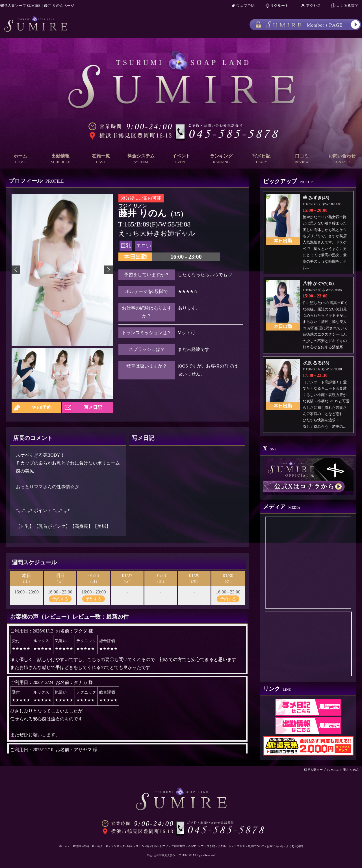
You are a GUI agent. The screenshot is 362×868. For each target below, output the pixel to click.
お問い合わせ (342, 159)
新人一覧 (103, 846)
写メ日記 (261, 159)
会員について (256, 846)
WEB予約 (42, 407)
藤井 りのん (351, 770)
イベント (181, 159)
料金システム (141, 159)
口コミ (302, 159)
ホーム (20, 159)
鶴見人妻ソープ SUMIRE (321, 770)
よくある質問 (345, 6)
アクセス (311, 6)
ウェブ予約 (243, 6)
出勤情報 (60, 159)
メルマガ (193, 846)
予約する (60, 599)
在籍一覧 (101, 159)
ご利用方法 (178, 846)
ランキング (221, 159)
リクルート (277, 6)
